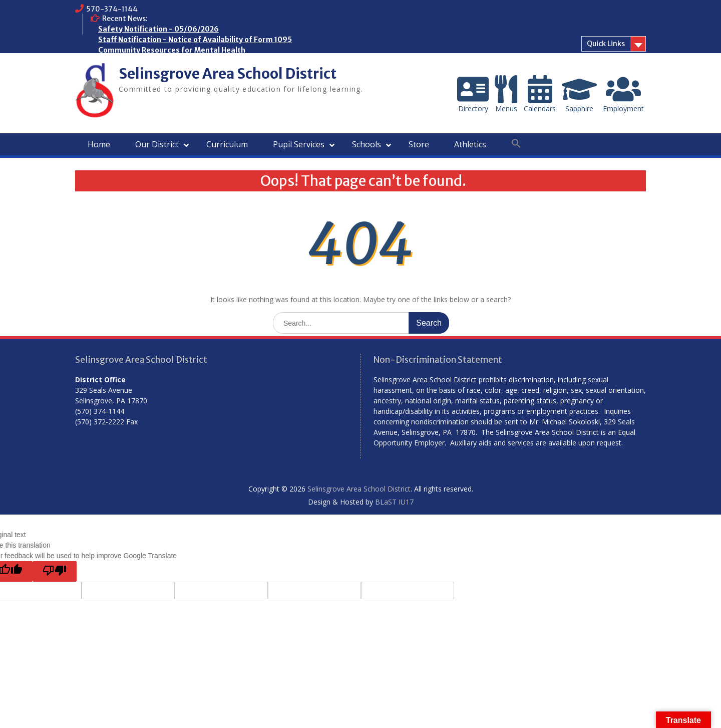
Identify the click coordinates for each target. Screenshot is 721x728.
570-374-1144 (112, 9)
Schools (367, 144)
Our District (157, 144)
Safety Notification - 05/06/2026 (158, 29)
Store (419, 144)
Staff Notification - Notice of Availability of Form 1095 (195, 40)
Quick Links (606, 44)
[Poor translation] (55, 571)
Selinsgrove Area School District (228, 74)
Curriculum (227, 144)
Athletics (470, 144)
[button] (516, 144)
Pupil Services (299, 144)
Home (99, 144)
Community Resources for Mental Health (172, 50)
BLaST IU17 (394, 502)
